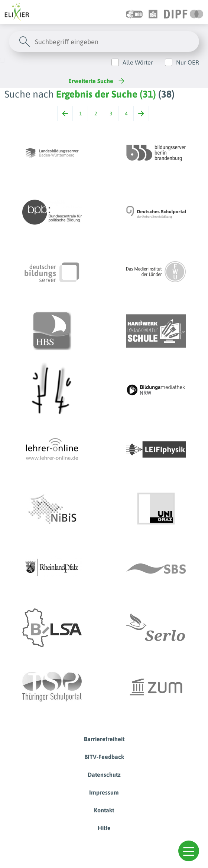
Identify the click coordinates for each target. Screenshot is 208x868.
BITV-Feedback (104, 757)
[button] (189, 851)
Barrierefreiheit (104, 739)
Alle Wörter (138, 62)
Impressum (104, 792)
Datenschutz (104, 775)
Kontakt (104, 810)
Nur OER (188, 62)
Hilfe (104, 828)
